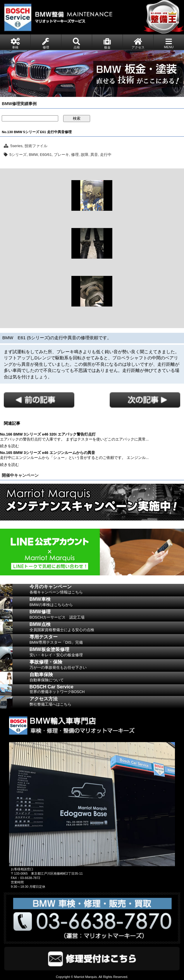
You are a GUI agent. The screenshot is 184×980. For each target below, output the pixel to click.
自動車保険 (107, 678)
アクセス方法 (107, 702)
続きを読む (10, 446)
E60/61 (46, 155)
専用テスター (107, 640)
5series (16, 146)
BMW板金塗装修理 (107, 653)
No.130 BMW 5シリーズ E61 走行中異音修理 (37, 132)
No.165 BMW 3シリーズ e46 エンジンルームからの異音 (48, 453)
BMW (33, 155)
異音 (94, 155)
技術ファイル (36, 146)
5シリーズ (18, 155)
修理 (75, 155)
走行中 (106, 155)
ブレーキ (61, 155)
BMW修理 (107, 615)
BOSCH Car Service (107, 690)
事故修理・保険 (107, 666)
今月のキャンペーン (107, 590)
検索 (77, 118)
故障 (85, 155)
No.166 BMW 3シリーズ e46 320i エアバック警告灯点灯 (48, 434)
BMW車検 (107, 603)
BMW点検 (107, 628)
